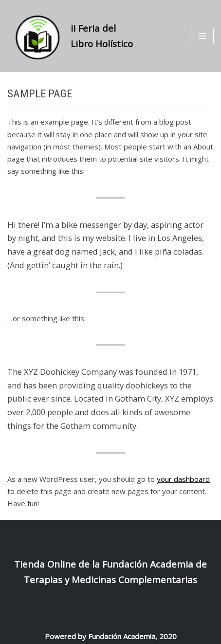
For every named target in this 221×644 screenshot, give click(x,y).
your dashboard (183, 479)
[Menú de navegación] (202, 36)
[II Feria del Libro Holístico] (74, 36)
